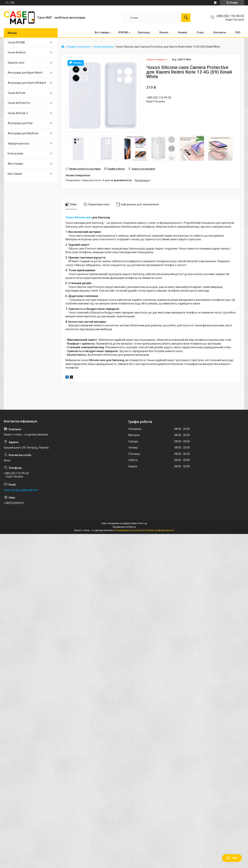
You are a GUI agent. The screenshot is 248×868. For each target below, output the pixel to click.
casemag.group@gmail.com (21, 490)
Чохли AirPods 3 (18, 113)
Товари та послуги (78, 47)
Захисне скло (16, 63)
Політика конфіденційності (159, 530)
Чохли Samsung (103, 47)
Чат (232, 858)
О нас (200, 32)
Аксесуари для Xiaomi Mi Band (27, 83)
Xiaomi (164, 32)
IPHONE (123, 32)
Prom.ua (142, 523)
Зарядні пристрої (19, 143)
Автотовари (15, 164)
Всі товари (102, 32)
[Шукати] (186, 18)
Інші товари (15, 174)
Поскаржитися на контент (129, 530)
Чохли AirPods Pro (19, 103)
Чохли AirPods (17, 93)
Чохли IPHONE (16, 42)
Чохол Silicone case (79, 217)
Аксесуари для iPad (20, 123)
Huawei (183, 32)
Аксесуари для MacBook (23, 133)
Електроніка (15, 153)
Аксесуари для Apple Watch (25, 73)
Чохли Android (17, 52)
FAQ (238, 32)
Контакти (220, 32)
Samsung (144, 32)
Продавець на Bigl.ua (124, 527)
